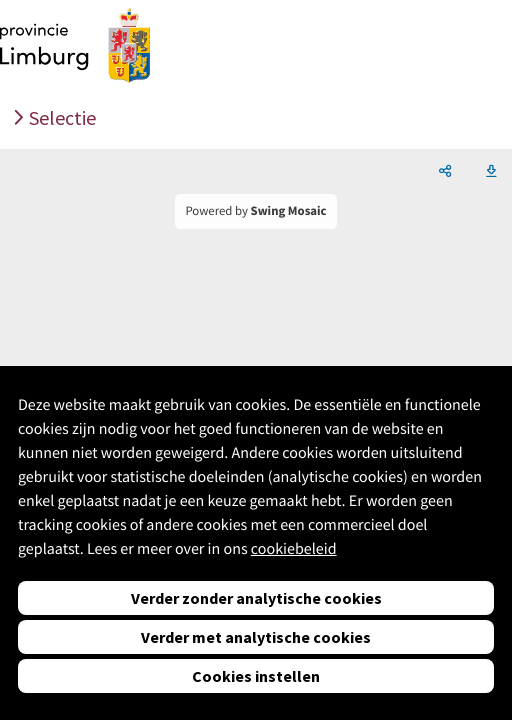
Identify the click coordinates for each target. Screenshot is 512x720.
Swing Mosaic (289, 211)
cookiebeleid (294, 549)
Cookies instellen (256, 676)
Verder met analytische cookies (256, 637)
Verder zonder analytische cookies (256, 598)
